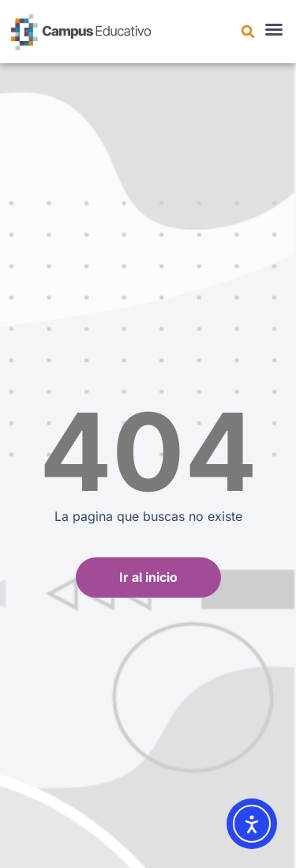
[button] (248, 32)
